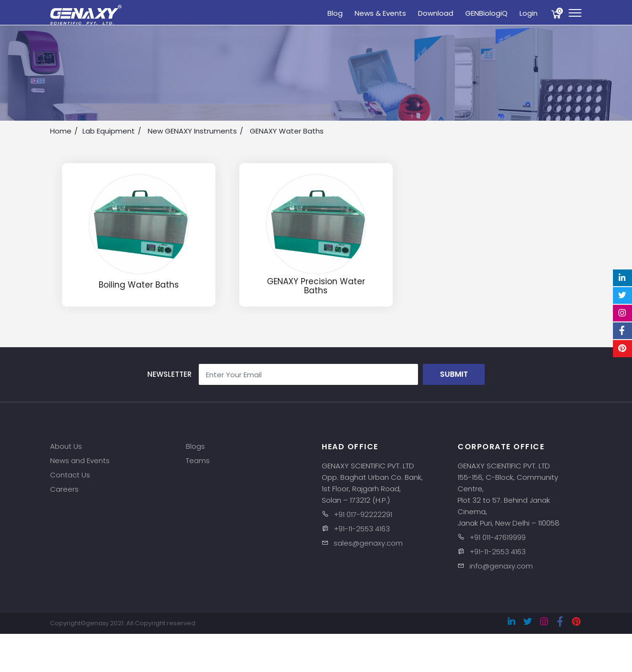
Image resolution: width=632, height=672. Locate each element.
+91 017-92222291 (363, 514)
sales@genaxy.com (368, 543)
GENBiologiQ (486, 13)
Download (436, 13)
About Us (66, 446)
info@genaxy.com (501, 566)
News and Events (80, 460)
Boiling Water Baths (139, 285)
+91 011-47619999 (498, 537)
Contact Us (70, 475)
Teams (198, 460)
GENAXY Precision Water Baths (316, 286)
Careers (64, 489)
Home (61, 131)
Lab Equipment (109, 131)
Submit (454, 374)
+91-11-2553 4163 (362, 529)
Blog (335, 13)
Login (529, 13)
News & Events (380, 13)
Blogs (195, 446)
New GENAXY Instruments (192, 131)
